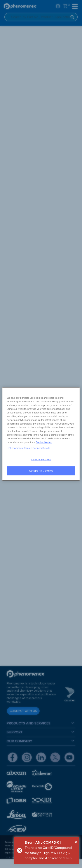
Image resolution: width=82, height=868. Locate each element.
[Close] (76, 842)
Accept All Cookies (41, 471)
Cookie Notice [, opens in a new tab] (44, 442)
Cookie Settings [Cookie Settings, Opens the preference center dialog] (41, 460)
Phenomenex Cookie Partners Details (29, 448)
